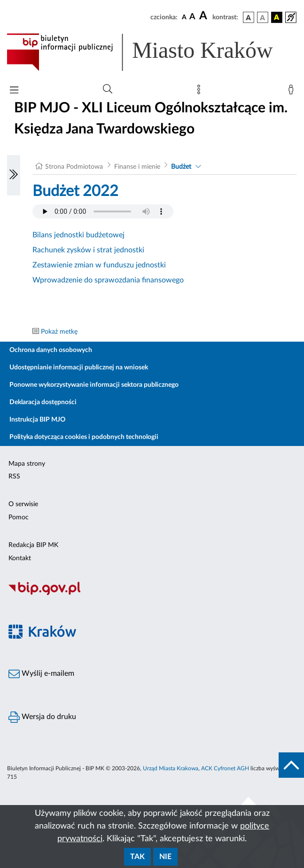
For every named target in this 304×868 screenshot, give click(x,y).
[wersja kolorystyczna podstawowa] (249, 17)
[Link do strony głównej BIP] (152, 52)
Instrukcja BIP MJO (37, 420)
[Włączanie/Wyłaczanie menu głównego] (14, 91)
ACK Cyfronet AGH (225, 768)
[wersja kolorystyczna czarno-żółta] (277, 17)
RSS (14, 477)
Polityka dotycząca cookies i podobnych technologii (84, 437)
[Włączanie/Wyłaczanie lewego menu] (14, 175)
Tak (137, 857)
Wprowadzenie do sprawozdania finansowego (108, 280)
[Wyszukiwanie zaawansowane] (108, 89)
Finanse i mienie (137, 167)
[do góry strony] (291, 765)
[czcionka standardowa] (184, 17)
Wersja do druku (42, 717)
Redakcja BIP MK (33, 545)
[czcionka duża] (204, 16)
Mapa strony (27, 464)
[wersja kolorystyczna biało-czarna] (263, 17)
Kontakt (20, 558)
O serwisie (23, 504)
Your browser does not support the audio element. (103, 211)
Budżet (181, 167)
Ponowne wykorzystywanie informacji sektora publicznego (94, 385)
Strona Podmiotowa (74, 167)
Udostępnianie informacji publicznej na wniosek (79, 368)
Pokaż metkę (59, 332)
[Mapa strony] (201, 92)
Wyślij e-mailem (41, 674)
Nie (165, 857)
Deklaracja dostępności (43, 402)
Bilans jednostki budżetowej (78, 235)
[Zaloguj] (293, 92)
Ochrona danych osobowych (51, 350)
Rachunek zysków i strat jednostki (88, 250)
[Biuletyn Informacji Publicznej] (152, 594)
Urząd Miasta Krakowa (171, 768)
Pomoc (19, 517)
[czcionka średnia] (192, 17)
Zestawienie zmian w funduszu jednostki (99, 265)
